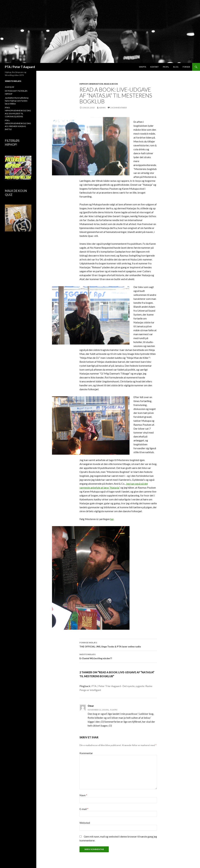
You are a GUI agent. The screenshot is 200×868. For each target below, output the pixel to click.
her (112, 519)
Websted (85, 823)
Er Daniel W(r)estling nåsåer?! (118, 656)
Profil (166, 67)
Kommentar (86, 753)
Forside (186, 67)
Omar (91, 706)
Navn (83, 795)
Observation (96, 84)
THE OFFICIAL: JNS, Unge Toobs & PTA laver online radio (118, 644)
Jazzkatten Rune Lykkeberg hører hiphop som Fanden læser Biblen (17, 101)
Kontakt (154, 67)
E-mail (84, 809)
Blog (176, 67)
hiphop (83, 84)
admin (102, 108)
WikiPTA (143, 67)
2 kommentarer (119, 108)
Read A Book (111, 84)
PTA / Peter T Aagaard (20, 67)
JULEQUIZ (9, 87)
